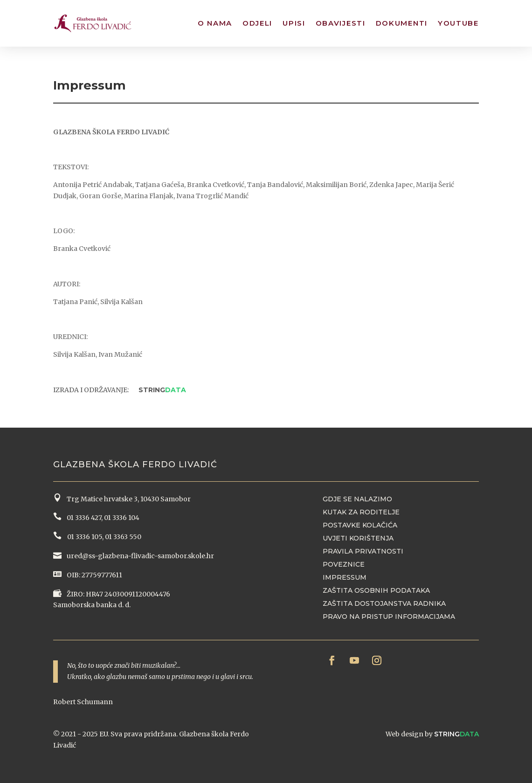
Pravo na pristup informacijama (389, 617)
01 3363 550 (123, 537)
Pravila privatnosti (363, 551)
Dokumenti (402, 23)
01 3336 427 (83, 518)
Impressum (345, 577)
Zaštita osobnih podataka (376, 590)
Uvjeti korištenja (358, 538)
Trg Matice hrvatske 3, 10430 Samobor (127, 499)
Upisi (294, 23)
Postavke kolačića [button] (360, 525)
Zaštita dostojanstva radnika (384, 603)
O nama (215, 23)
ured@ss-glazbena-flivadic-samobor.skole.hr (140, 556)
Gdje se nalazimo (357, 499)
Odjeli (257, 23)
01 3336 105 (84, 537)
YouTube (458, 23)
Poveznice (344, 564)
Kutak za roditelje (361, 512)
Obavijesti (341, 23)
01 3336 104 (122, 518)
